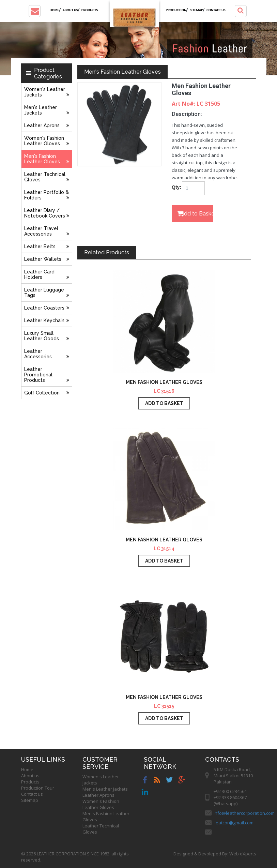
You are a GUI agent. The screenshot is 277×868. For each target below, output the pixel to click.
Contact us (216, 10)
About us (70, 10)
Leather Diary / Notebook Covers (47, 213)
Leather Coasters (47, 308)
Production (176, 10)
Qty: (174, 187)
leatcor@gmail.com (234, 823)
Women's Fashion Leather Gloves (47, 141)
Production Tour (38, 788)
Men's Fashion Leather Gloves (47, 159)
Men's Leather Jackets (47, 110)
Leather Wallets (47, 259)
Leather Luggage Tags (47, 293)
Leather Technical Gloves (47, 177)
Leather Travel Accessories (47, 231)
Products (90, 10)
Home (55, 10)
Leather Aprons (47, 125)
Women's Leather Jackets (47, 92)
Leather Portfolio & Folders (47, 195)
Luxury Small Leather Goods (47, 336)
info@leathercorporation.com (244, 813)
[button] (35, 11)
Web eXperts (243, 854)
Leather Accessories (47, 354)
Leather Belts (47, 246)
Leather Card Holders (47, 274)
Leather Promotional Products (47, 375)
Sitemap (196, 10)
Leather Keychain (47, 320)
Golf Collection (47, 393)
